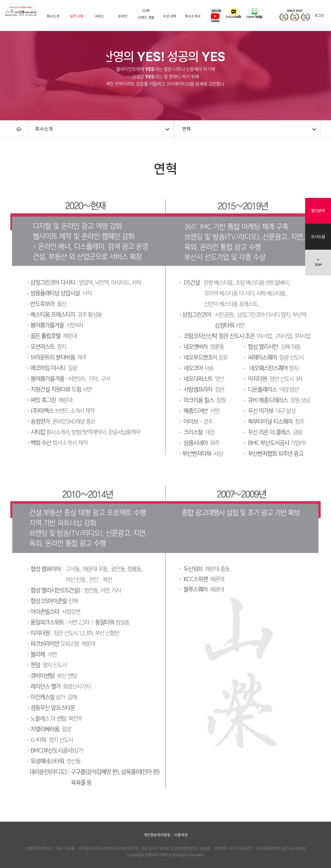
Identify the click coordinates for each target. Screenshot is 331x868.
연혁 (186, 129)
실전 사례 (76, 16)
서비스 (100, 16)
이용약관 (181, 835)
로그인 (319, 15)
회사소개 (53, 16)
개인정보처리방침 (157, 835)
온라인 (123, 16)
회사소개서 (193, 16)
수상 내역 (170, 16)
